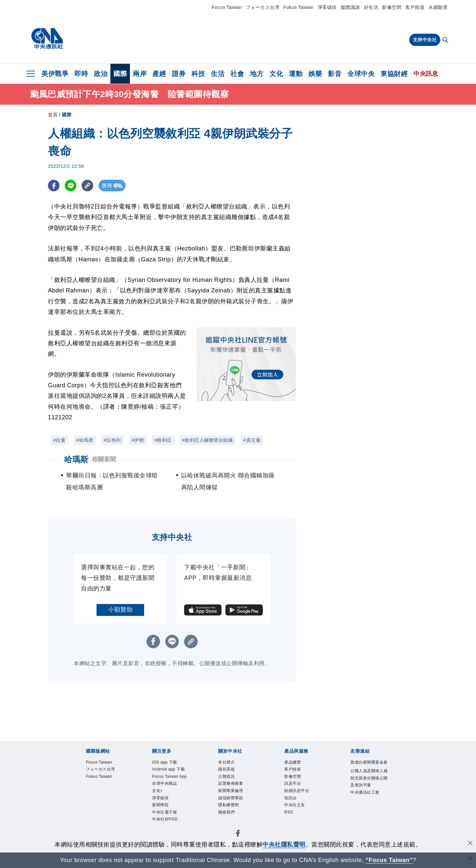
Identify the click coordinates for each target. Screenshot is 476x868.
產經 (159, 74)
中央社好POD (165, 820)
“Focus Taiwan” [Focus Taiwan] (389, 860)
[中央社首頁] (47, 39)
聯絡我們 (226, 812)
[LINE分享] (71, 186)
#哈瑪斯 (85, 440)
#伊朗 (138, 440)
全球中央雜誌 (164, 784)
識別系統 (226, 769)
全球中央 (361, 74)
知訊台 (291, 798)
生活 (218, 74)
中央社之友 (295, 805)
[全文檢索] (446, 40)
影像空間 (392, 7)
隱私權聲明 (229, 805)
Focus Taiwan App (170, 776)
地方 (257, 74)
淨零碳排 (327, 7)
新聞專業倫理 (231, 791)
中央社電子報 (164, 812)
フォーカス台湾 (263, 7)
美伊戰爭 (55, 74)
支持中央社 (425, 40)
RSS (289, 812)
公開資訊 (226, 776)
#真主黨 (252, 440)
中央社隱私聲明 (284, 845)
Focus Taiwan (227, 7)
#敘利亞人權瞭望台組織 (207, 440)
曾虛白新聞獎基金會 (369, 762)
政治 (101, 74)
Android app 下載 (169, 769)
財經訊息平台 (297, 791)
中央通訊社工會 (365, 792)
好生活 (371, 7)
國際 (120, 74)
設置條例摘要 (231, 784)
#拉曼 (59, 440)
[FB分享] (54, 186)
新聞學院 (160, 805)
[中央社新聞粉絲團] (238, 835)
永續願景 (438, 7)
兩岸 (140, 74)
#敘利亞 (163, 440)
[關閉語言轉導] (470, 859)
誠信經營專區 (231, 798)
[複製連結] (87, 186)
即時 (81, 74)
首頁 (53, 115)
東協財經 (394, 74)
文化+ (158, 791)
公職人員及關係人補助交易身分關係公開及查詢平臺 (369, 778)
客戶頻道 (415, 7)
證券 (179, 74)
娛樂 (315, 74)
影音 (335, 74)
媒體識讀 (350, 7)
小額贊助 (120, 610)
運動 (296, 74)
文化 (276, 74)
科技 (198, 74)
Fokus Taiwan (298, 7)
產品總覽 (293, 762)
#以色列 (112, 440)
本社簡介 (226, 762)
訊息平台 (293, 784)
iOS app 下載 (165, 762)
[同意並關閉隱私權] (470, 844)
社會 (237, 74)
